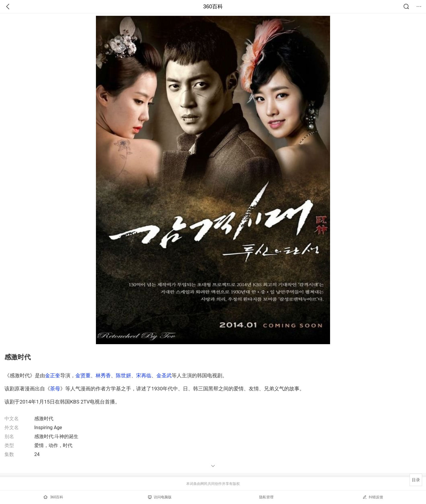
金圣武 (164, 375)
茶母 (55, 389)
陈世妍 (123, 375)
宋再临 (144, 375)
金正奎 (53, 375)
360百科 (213, 7)
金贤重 (83, 375)
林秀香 (103, 375)
